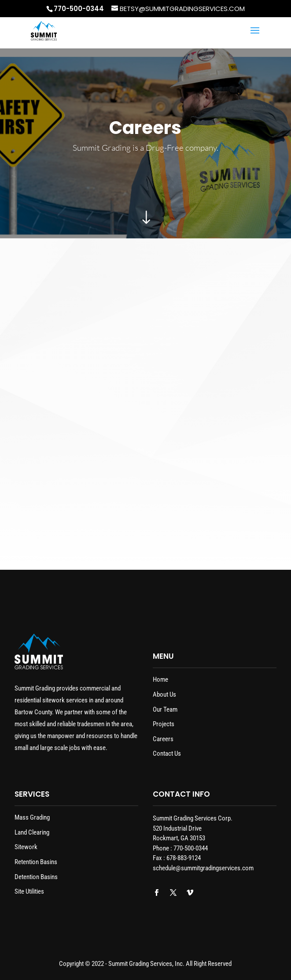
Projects (164, 724)
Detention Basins (36, 877)
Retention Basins (36, 862)
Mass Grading (32, 817)
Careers (163, 739)
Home (160, 679)
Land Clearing (32, 832)
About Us (164, 694)
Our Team (165, 709)
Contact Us (167, 754)
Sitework (26, 847)
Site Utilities (29, 891)
